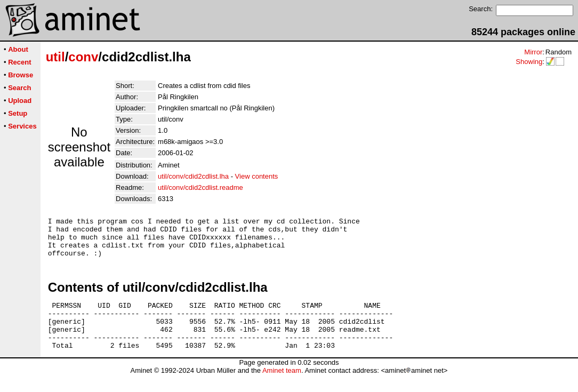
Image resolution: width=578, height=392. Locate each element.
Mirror (533, 52)
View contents (257, 176)
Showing (529, 62)
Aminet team (282, 388)
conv (83, 57)
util (55, 57)
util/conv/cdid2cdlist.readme (200, 187)
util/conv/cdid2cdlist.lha (193, 176)
